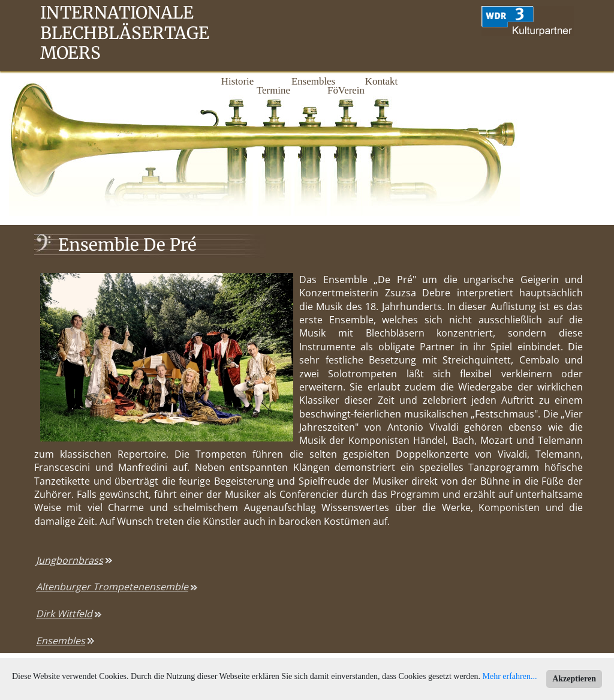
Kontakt (381, 81)
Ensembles (309, 81)
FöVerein (345, 90)
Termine (273, 90)
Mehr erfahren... (510, 676)
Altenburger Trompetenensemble (112, 587)
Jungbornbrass (70, 560)
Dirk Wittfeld (64, 614)
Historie (237, 81)
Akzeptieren (574, 679)
